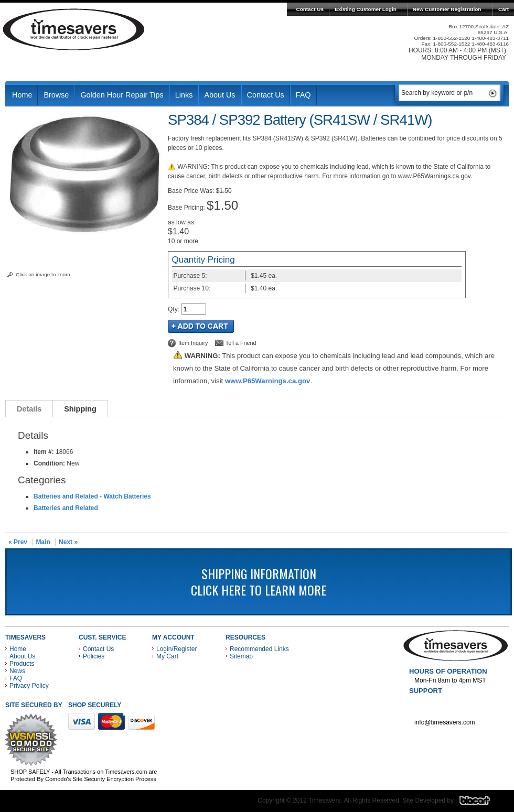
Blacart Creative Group (481, 803)
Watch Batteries (127, 496)
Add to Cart (201, 326)
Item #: (45, 452)
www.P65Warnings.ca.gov (267, 381)
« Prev (18, 542)
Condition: (49, 463)
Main (43, 542)
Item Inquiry (193, 343)
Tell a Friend (241, 343)
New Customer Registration (447, 9)
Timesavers (74, 29)
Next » (68, 542)
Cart (504, 9)
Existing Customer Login (366, 9)
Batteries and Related (66, 496)
